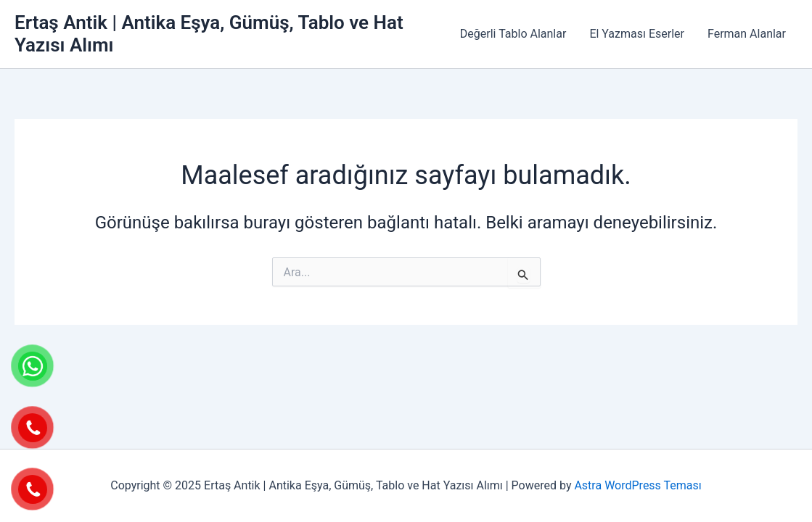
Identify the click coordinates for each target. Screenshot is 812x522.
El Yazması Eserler (637, 34)
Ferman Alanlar (747, 34)
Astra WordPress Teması (637, 485)
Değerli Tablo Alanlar (513, 34)
